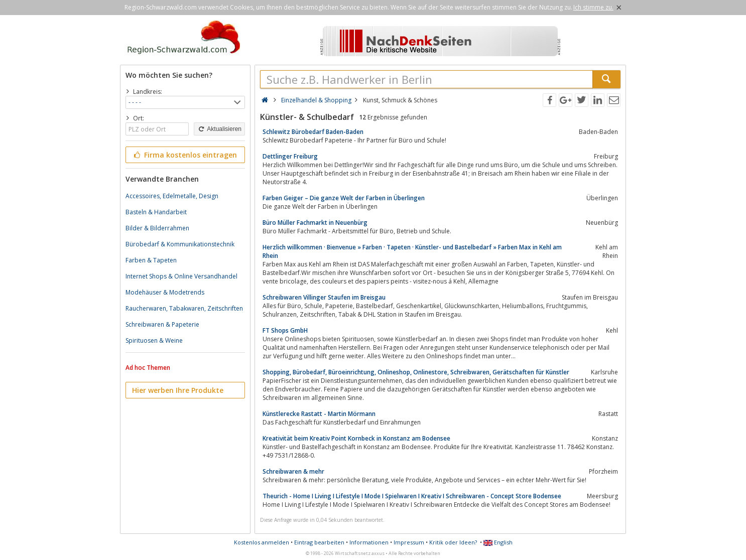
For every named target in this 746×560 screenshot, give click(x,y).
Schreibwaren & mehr (293, 471)
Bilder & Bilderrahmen (157, 228)
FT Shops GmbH (285, 330)
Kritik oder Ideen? (453, 542)
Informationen (369, 542)
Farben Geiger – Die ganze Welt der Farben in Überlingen (344, 198)
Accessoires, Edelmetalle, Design (172, 196)
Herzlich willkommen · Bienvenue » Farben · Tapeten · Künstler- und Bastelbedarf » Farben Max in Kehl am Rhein (412, 251)
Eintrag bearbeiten (319, 542)
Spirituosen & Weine (154, 340)
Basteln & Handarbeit (156, 212)
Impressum (409, 542)
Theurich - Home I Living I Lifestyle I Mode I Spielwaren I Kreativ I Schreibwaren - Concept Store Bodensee (412, 496)
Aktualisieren (219, 129)
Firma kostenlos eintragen (184, 155)
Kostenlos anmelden (262, 542)
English (498, 542)
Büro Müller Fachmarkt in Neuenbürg (315, 223)
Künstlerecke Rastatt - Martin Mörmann (319, 414)
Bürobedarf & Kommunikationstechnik (180, 244)
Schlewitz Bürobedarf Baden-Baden (313, 132)
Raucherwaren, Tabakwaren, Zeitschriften (184, 308)
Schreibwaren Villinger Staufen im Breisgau (324, 297)
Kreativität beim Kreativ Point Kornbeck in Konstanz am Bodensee (356, 438)
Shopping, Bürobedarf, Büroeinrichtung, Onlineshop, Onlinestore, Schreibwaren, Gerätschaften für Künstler (416, 372)
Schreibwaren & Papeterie (162, 324)
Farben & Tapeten (151, 260)
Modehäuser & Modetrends (165, 292)
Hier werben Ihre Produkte (178, 390)
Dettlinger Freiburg (290, 156)
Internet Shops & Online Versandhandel (181, 276)
